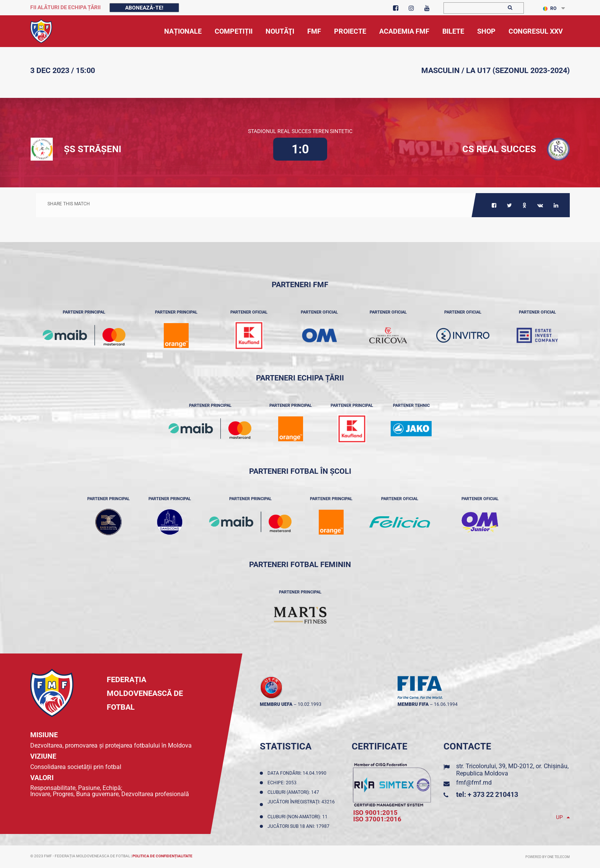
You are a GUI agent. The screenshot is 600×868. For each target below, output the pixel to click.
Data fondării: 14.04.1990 (298, 773)
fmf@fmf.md (474, 783)
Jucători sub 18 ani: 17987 (300, 826)
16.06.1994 (446, 704)
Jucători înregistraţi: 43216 (301, 805)
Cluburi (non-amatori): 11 (299, 817)
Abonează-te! (144, 8)
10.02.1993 (310, 704)
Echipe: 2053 (283, 783)
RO (550, 8)
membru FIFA (413, 704)
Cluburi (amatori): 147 (294, 792)
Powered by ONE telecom (548, 857)
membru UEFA (276, 704)
